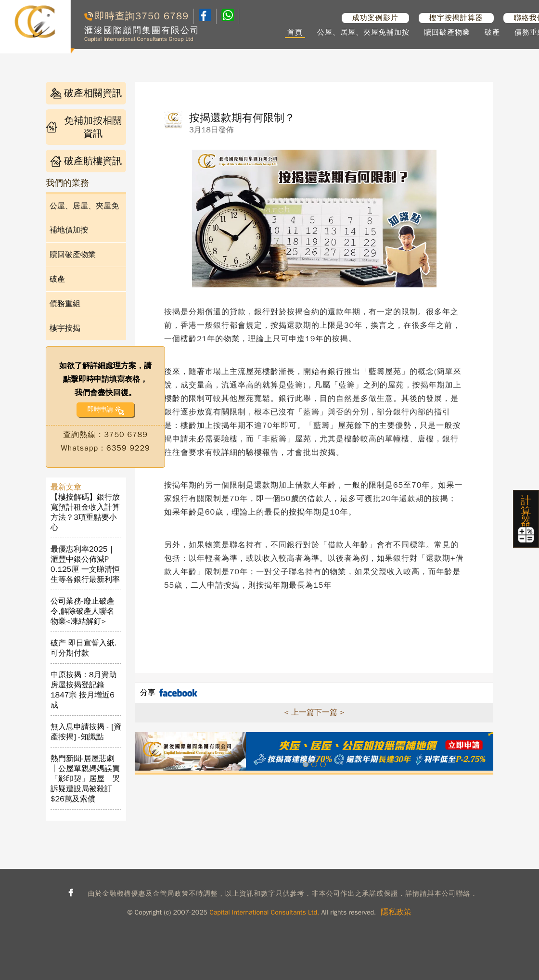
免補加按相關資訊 (84, 127)
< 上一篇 (299, 712)
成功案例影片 (375, 18)
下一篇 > (329, 712)
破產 (492, 32)
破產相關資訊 (86, 93)
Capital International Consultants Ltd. (264, 912)
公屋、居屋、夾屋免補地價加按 (84, 218)
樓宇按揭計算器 (456, 18)
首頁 (295, 32)
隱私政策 (396, 912)
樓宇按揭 (65, 328)
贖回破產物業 (447, 32)
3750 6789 (162, 16)
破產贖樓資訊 (86, 161)
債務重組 (65, 304)
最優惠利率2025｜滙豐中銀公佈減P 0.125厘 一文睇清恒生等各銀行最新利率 (85, 564)
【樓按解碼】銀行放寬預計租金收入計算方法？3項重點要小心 (85, 512)
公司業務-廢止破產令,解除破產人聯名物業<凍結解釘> (83, 611)
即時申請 (100, 409)
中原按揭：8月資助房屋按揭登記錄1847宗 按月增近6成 (84, 690)
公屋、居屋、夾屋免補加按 (363, 32)
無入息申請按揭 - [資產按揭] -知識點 (86, 732)
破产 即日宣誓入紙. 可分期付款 (84, 648)
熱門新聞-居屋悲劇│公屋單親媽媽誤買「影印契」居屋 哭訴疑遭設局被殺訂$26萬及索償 (85, 779)
